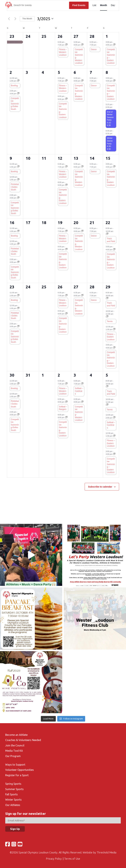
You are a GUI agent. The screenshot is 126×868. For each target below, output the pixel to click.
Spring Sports (13, 784)
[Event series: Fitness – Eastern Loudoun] (114, 329)
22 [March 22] (108, 223)
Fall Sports (11, 794)
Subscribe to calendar (100, 487)
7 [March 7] (91, 72)
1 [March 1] (107, 36)
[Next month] (15, 19)
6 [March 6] (75, 72)
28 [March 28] (92, 287)
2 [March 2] (11, 72)
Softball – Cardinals (79, 391)
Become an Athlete (16, 735)
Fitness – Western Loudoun (63, 52)
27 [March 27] (76, 287)
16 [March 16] (12, 223)
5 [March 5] (59, 72)
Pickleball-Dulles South (15, 187)
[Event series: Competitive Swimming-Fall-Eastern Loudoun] (66, 99)
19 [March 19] (60, 223)
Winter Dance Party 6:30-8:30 (110, 144)
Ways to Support (15, 765)
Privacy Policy (54, 859)
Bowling (14, 86)
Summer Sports (14, 789)
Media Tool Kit (14, 751)
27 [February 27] (76, 36)
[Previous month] (9, 19)
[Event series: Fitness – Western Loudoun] (66, 45)
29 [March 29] (108, 287)
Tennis (110, 321)
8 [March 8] (107, 72)
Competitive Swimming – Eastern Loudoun (111, 56)
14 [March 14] (92, 158)
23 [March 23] (12, 287)
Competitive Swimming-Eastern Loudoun (63, 111)
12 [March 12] (60, 158)
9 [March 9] (11, 158)
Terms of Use (72, 859)
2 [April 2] (59, 375)
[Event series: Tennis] (107, 317)
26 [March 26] (60, 287)
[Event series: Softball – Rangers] (66, 402)
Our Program (13, 756)
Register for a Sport (17, 775)
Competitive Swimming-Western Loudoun (79, 56)
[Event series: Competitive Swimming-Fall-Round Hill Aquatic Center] (82, 45)
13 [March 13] (76, 158)
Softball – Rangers (63, 408)
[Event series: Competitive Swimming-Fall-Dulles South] (18, 94)
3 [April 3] (75, 375)
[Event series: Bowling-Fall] (18, 81)
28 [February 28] (92, 36)
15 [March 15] (108, 158)
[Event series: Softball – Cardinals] (82, 384)
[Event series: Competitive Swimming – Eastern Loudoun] (114, 45)
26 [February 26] (60, 36)
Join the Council (15, 745)
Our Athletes (13, 805)
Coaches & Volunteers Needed (23, 740)
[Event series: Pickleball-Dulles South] (18, 180)
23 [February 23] (12, 36)
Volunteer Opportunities (20, 770)
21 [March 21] (92, 223)
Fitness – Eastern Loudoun (111, 337)
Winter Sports (13, 800)
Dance (94, 49)
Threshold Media (106, 852)
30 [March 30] (12, 375)
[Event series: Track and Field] (107, 234)
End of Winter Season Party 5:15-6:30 (110, 119)
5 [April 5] (107, 375)
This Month (27, 19)
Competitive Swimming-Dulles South (15, 104)
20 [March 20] (76, 223)
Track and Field (111, 240)
